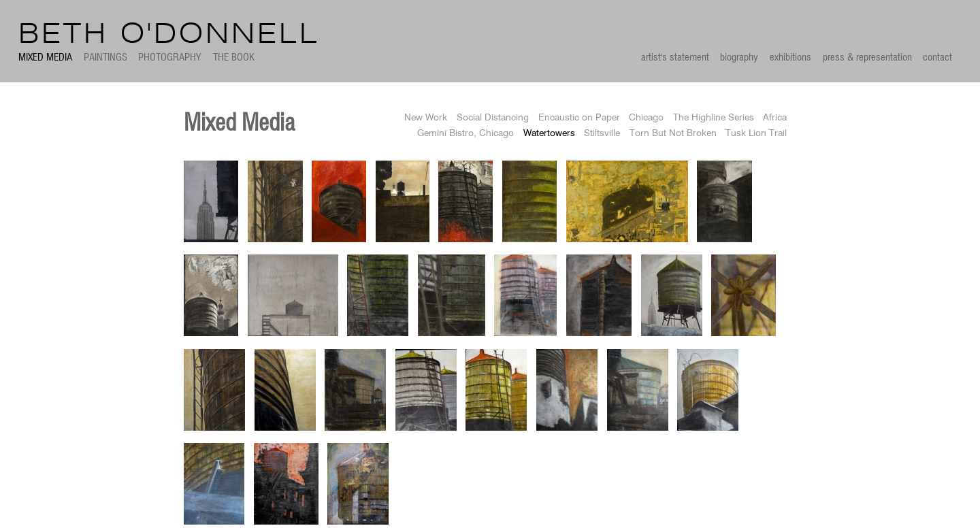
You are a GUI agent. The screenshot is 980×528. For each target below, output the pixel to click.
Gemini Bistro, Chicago (465, 134)
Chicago (646, 118)
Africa (775, 118)
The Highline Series (714, 118)
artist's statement (675, 57)
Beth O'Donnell (169, 35)
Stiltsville (602, 134)
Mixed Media (45, 57)
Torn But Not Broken (673, 134)
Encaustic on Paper (579, 118)
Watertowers (549, 134)
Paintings (105, 57)
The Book (234, 57)
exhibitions (790, 57)
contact (937, 57)
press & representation (867, 57)
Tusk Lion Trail (756, 134)
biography (739, 57)
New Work (426, 118)
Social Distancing (493, 118)
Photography (170, 57)
